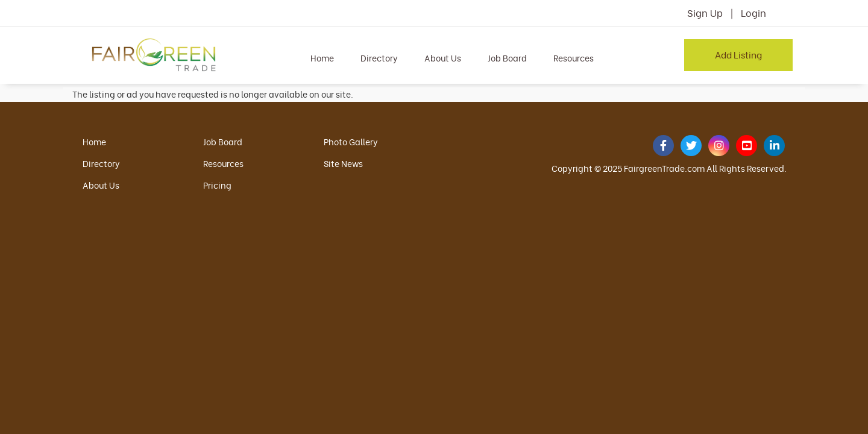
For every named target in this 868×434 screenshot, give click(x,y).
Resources (574, 58)
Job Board (507, 58)
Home (322, 58)
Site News (343, 163)
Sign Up (705, 13)
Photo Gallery (351, 141)
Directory (379, 58)
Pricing (217, 185)
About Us (443, 58)
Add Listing (738, 54)
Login (753, 13)
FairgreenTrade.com (664, 168)
